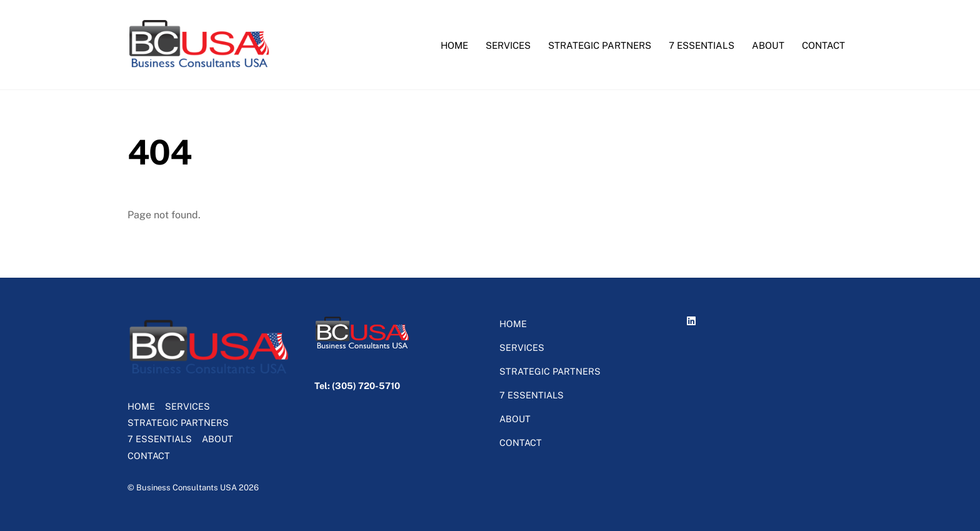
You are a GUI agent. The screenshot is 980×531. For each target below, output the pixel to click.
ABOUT (768, 45)
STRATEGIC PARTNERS (600, 45)
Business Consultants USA (187, 488)
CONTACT (823, 45)
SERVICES (508, 45)
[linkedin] (693, 319)
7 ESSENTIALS (702, 45)
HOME (454, 45)
